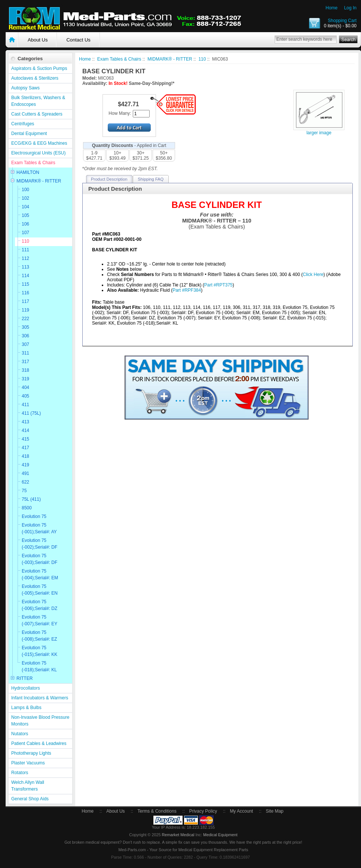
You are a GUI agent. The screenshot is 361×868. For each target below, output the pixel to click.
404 (25, 387)
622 (25, 482)
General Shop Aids (30, 799)
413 (25, 422)
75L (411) (31, 499)
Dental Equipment (29, 134)
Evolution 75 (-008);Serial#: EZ (39, 636)
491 (25, 473)
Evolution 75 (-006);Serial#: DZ (39, 605)
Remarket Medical (178, 835)
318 (25, 370)
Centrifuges (23, 124)
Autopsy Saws (25, 88)
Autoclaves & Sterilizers (35, 78)
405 (25, 396)
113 (25, 267)
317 (25, 362)
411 (25, 405)
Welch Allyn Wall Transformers (28, 786)
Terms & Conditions (157, 811)
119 (25, 310)
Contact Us (78, 40)
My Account (241, 811)
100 (25, 190)
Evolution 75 (34, 516)
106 (25, 224)
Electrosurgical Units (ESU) (38, 153)
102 (25, 198)
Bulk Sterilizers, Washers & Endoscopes (38, 101)
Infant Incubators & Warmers (40, 698)
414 (25, 430)
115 (25, 284)
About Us (38, 40)
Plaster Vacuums (28, 763)
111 (25, 250)
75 (24, 491)
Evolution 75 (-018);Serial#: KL (39, 666)
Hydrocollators (26, 688)
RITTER (25, 678)
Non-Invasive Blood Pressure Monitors (40, 721)
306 (25, 336)
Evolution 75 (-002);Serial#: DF (39, 544)
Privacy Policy (203, 811)
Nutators (20, 734)
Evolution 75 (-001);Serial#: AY (39, 528)
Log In (350, 8)
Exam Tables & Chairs (33, 163)
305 (25, 327)
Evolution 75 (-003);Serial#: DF (39, 559)
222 (25, 319)
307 (25, 344)
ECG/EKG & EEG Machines (39, 143)
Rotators (20, 773)
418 (25, 456)
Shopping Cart (342, 21)
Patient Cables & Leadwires (39, 743)
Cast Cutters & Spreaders (37, 114)
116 (25, 293)
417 (25, 448)
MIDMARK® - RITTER (39, 181)
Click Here (313, 274)
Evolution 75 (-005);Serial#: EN (40, 590)
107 (25, 233)
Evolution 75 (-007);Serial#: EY (39, 620)
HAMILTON (28, 172)
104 (25, 207)
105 (25, 215)
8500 (27, 508)
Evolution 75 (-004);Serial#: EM (40, 574)
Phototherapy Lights (31, 753)
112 (25, 258)
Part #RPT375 (218, 285)
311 (25, 353)
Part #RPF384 (187, 290)
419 (25, 465)
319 (25, 379)
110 (25, 241)
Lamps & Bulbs (26, 708)
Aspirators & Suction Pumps (39, 68)
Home (331, 8)
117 (25, 301)
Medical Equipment (220, 835)
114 (25, 276)
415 (25, 439)
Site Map (274, 811)
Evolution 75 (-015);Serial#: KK (39, 651)
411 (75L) (31, 413)
